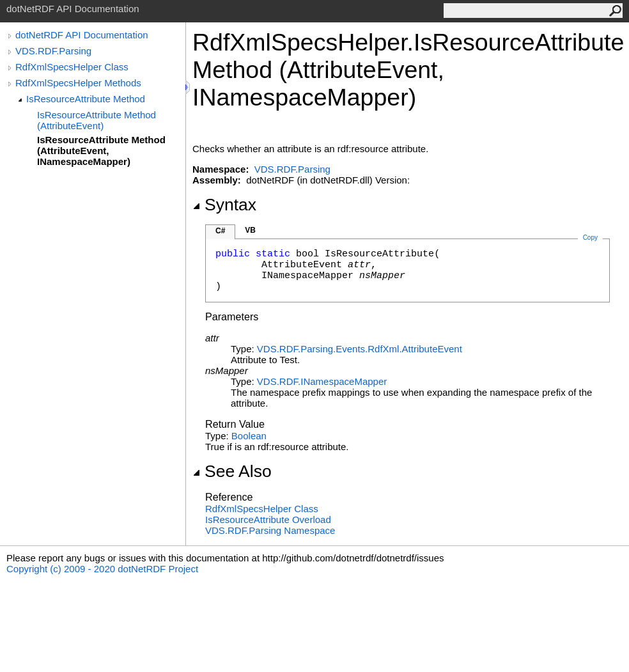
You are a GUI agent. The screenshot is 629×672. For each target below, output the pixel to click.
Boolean (249, 436)
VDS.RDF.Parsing (53, 51)
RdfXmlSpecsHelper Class (72, 67)
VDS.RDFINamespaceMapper (322, 381)
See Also (232, 471)
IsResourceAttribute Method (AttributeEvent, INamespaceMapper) (101, 151)
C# (220, 231)
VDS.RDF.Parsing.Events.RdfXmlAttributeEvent (360, 349)
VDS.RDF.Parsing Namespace (270, 530)
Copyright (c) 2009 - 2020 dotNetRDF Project (102, 569)
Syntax (224, 205)
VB (250, 230)
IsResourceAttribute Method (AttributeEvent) (97, 120)
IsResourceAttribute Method (86, 99)
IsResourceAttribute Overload (268, 520)
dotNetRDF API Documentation (82, 35)
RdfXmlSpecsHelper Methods (78, 83)
